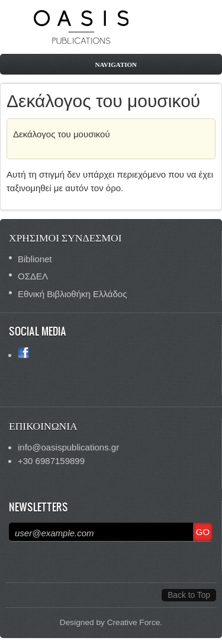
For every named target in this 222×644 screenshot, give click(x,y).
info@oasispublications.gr (68, 447)
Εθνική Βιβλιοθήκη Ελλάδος (72, 294)
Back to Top (189, 595)
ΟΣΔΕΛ (33, 276)
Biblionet (35, 259)
